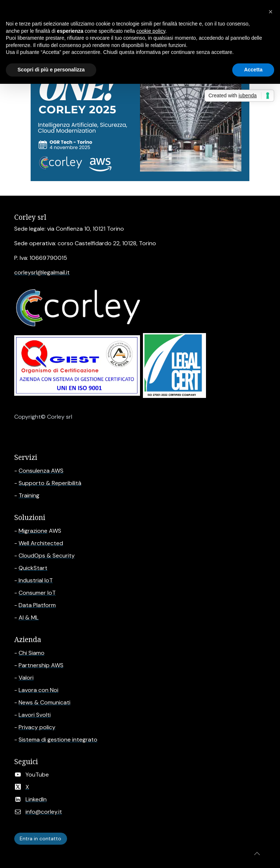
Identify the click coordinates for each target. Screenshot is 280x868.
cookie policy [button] (151, 31)
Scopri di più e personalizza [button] (51, 70)
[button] (257, 853)
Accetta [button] (253, 70)
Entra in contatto (40, 838)
